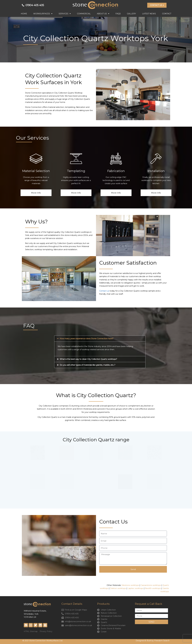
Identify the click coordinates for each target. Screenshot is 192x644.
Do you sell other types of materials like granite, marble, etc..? (87, 365)
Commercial (84, 14)
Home (24, 14)
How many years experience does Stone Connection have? (87, 339)
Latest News (149, 14)
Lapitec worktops (135, 588)
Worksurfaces (43, 14)
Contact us (104, 291)
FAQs (118, 14)
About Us (103, 14)
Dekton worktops (118, 588)
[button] (100, 339)
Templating (76, 171)
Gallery (131, 14)
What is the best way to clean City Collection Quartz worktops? (88, 359)
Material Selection (36, 171)
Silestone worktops (130, 585)
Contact (167, 14)
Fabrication (116, 171)
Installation (156, 171)
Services (65, 14)
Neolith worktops (153, 588)
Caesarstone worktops (151, 585)
